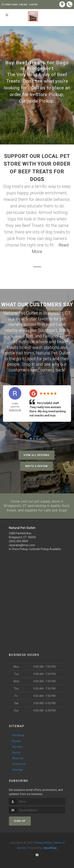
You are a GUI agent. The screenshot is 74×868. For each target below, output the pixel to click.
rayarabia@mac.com (22, 545)
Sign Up (20, 820)
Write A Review (37, 466)
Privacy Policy (43, 842)
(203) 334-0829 (19, 541)
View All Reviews (37, 455)
